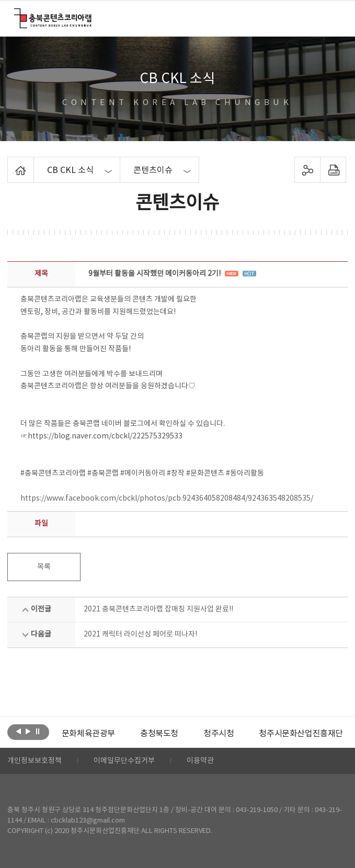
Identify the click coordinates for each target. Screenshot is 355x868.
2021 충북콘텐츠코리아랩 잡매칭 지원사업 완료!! (158, 609)
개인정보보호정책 (35, 761)
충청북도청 (159, 734)
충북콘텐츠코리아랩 (16, 14)
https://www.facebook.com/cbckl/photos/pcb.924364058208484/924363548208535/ (167, 499)
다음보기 (28, 731)
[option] (88, 734)
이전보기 (19, 731)
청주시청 (219, 734)
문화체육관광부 (88, 734)
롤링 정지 (37, 731)
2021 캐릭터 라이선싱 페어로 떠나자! (140, 634)
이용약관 (200, 761)
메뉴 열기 (334, 18)
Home (10, 163)
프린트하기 (333, 170)
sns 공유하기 (308, 170)
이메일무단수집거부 (124, 761)
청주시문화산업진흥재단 (301, 734)
